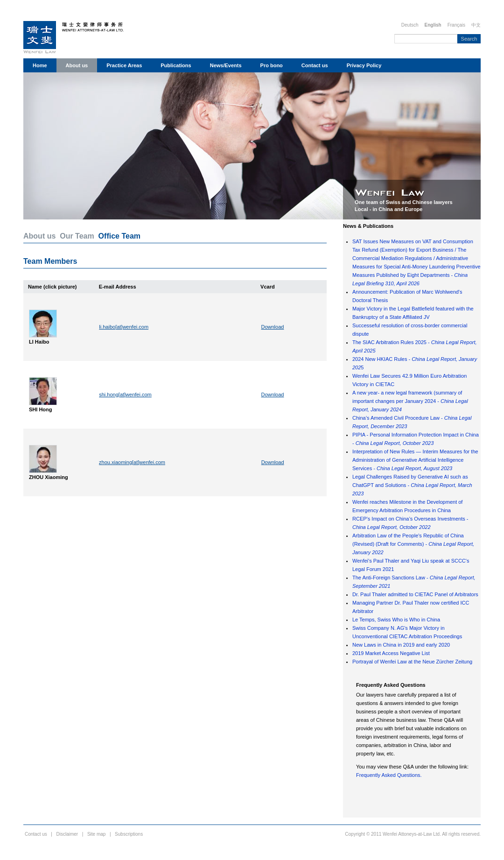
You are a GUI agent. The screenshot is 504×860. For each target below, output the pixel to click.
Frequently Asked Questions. (389, 775)
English (433, 25)
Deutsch (410, 25)
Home (40, 65)
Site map (96, 834)
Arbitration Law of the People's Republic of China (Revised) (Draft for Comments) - (413, 544)
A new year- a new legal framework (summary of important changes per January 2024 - (410, 401)
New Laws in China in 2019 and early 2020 (401, 645)
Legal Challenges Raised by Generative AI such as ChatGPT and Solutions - (412, 485)
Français (456, 25)
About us (77, 65)
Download (273, 327)
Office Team (119, 236)
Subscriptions (129, 834)
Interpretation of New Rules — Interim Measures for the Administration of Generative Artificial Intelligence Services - (415, 460)
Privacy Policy (364, 65)
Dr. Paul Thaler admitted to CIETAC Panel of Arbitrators (415, 594)
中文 (476, 25)
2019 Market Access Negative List (391, 653)
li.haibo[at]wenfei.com (124, 327)
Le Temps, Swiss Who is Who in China (396, 620)
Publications (176, 65)
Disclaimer (67, 834)
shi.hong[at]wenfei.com (125, 395)
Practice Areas (124, 65)
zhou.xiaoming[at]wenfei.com (132, 462)
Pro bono (272, 65)
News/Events (226, 65)
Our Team (77, 236)
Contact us (315, 65)
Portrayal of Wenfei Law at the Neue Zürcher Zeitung (412, 662)
